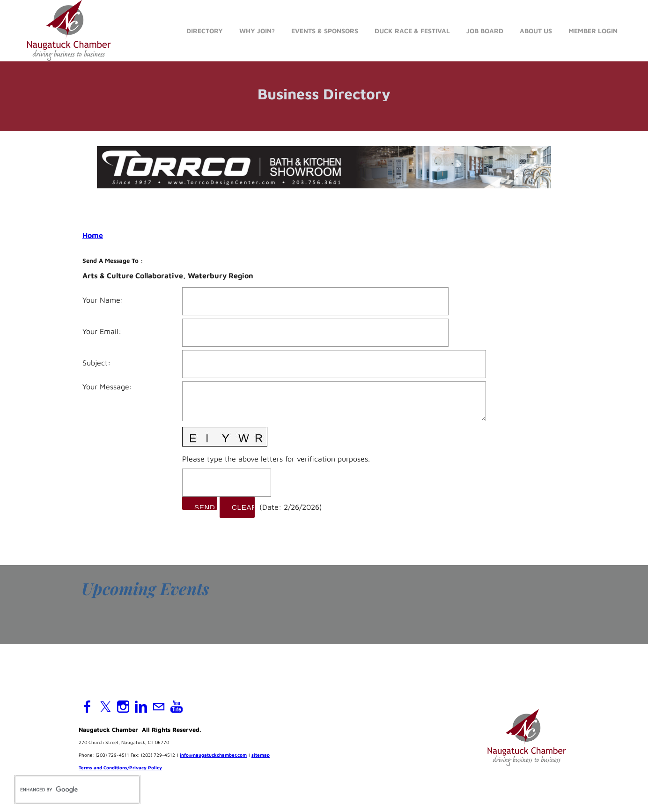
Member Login (593, 31)
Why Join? (257, 31)
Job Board (485, 31)
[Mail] (159, 707)
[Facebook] (88, 707)
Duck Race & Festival (412, 31)
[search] (67, 790)
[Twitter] (105, 707)
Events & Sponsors (325, 31)
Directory (205, 31)
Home (93, 235)
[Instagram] (123, 707)
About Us (536, 31)
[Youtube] (177, 707)
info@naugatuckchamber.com (213, 755)
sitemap (261, 755)
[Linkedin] (141, 707)
